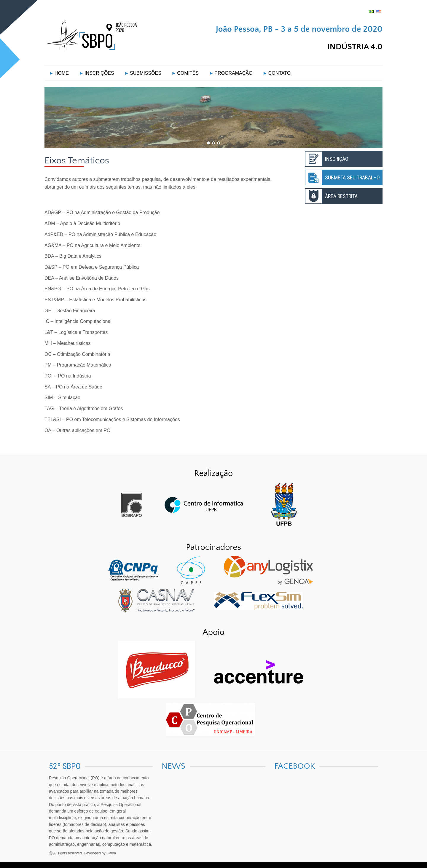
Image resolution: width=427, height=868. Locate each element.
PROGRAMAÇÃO (233, 73)
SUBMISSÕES (146, 73)
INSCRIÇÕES (99, 73)
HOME (62, 73)
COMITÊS (188, 73)
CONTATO (280, 73)
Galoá (111, 853)
